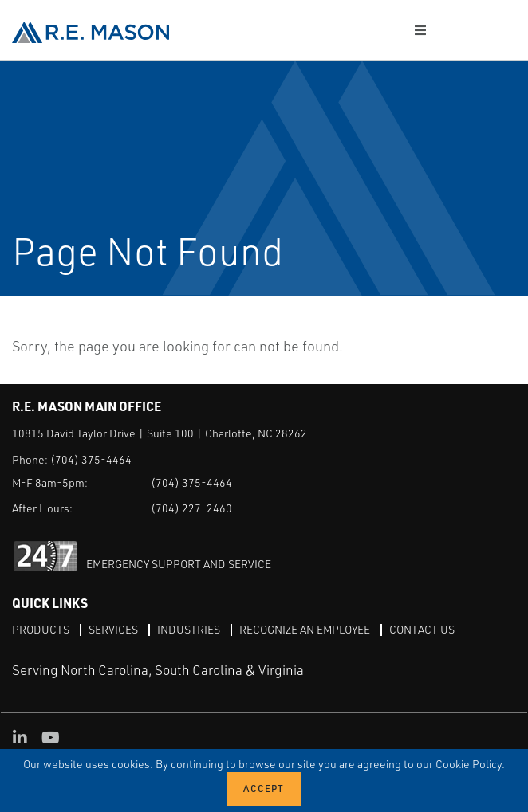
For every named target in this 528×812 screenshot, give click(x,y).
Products (41, 629)
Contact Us (422, 629)
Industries (189, 629)
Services (113, 629)
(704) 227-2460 (191, 508)
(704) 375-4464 (91, 459)
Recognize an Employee (305, 629)
